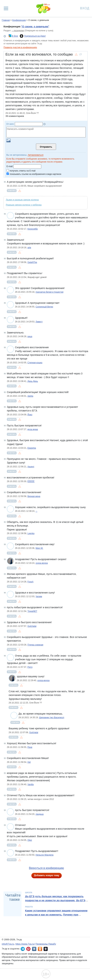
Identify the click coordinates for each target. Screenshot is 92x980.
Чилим (39, 596)
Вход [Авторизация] (85, 8)
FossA (30, 582)
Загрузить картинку (8, 140)
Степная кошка (35, 363)
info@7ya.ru (8, 944)
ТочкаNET (32, 611)
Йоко (30, 415)
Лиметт (39, 322)
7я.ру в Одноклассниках (40, 949)
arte (29, 248)
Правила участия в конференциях (20, 47)
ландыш (40, 814)
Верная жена (34, 496)
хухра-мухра (42, 563)
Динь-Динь (33, 381)
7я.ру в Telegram (23, 949)
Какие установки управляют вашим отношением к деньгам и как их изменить (56, 913)
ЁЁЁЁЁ (31, 481)
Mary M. (39, 548)
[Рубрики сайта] (6, 8)
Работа (29, 907)
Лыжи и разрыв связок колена (22, 200)
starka (30, 396)
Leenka (31, 533)
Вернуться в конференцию (46, 868)
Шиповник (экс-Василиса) (52, 718)
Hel (29, 762)
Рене (30, 747)
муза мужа (33, 429)
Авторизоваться (36, 155)
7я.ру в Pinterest (28, 949)
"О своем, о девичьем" (35, 27)
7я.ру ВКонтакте (34, 949)
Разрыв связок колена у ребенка (24, 205)
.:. (36, 511)
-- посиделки (18, 31)
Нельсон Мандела (45, 855)
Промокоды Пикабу (46, 944)
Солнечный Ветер (44, 307)
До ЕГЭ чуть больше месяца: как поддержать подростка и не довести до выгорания (54, 898)
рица (30, 336)
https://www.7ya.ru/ (25, 944)
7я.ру (46, 949)
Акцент (31, 467)
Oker (30, 840)
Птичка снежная (35, 645)
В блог (15, 36)
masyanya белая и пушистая (50, 292)
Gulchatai (32, 626)
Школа (29, 893)
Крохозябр (33, 229)
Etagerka (32, 448)
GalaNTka (32, 262)
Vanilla (31, 784)
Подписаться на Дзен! (35, 36)
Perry (30, 667)
